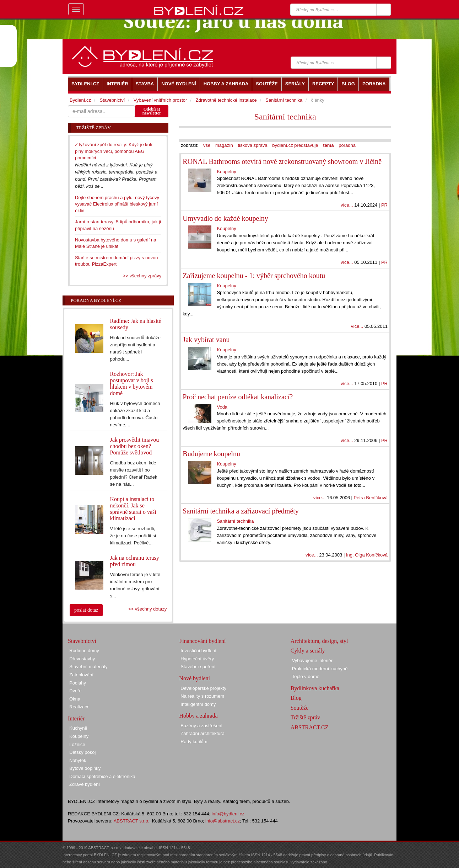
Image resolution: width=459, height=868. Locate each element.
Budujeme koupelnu (211, 454)
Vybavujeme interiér (312, 661)
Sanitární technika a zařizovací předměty (241, 511)
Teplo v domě (306, 677)
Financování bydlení (202, 641)
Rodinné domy (84, 651)
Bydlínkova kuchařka (315, 688)
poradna (347, 145)
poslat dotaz (86, 610)
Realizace (79, 707)
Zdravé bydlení (85, 784)
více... (347, 205)
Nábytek (78, 760)
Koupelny (226, 172)
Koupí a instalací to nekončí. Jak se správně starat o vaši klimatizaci (133, 509)
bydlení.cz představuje (295, 145)
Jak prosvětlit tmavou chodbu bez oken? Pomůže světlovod (135, 446)
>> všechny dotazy (147, 609)
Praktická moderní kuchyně (320, 669)
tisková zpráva (252, 145)
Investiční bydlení (198, 651)
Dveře (75, 691)
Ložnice (77, 744)
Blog (296, 698)
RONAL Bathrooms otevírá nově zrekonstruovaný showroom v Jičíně (282, 161)
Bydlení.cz (80, 100)
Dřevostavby (82, 659)
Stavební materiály (88, 667)
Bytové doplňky (85, 768)
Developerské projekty (203, 688)
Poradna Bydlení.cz (96, 300)
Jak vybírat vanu (206, 340)
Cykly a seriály (308, 651)
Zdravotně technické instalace (226, 100)
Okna (75, 699)
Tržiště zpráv (305, 717)
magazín (224, 145)
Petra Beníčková (371, 498)
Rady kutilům (194, 742)
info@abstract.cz (223, 821)
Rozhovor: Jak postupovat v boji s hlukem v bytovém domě (132, 384)
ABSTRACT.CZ (310, 727)
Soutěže (300, 708)
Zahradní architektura (202, 733)
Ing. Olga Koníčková (367, 555)
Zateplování (81, 675)
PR (384, 205)
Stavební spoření (198, 667)
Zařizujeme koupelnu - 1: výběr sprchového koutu (254, 276)
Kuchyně (78, 728)
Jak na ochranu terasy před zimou (135, 561)
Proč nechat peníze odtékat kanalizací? (238, 397)
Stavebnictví (112, 100)
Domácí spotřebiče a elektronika (102, 776)
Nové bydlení (195, 678)
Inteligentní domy (198, 704)
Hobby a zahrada (198, 716)
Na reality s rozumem (202, 696)
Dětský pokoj (82, 752)
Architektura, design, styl (319, 641)
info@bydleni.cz (228, 814)
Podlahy (78, 683)
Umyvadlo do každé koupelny (225, 218)
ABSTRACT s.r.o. (132, 821)
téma (328, 145)
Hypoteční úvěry (197, 659)
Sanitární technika (285, 117)
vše (207, 145)
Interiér (76, 718)
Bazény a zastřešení (201, 726)
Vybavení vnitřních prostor (160, 100)
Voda (222, 407)
